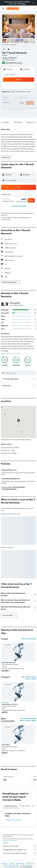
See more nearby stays (29, 639)
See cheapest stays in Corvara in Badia (29, 678)
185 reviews (18, 63)
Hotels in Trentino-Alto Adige (11, 865)
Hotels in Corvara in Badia (13, 820)
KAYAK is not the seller (19, 846)
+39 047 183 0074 (8, 60)
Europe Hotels (20, 863)
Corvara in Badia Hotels (11, 867)
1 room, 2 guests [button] (10, 74)
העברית (23, 4)
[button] (33, 3)
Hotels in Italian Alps (26, 865)
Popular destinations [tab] (27, 806)
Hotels (12, 863)
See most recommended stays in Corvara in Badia (28, 719)
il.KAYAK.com (5, 863)
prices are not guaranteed (10, 840)
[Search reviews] (20, 373)
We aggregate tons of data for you (19, 850)
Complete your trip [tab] (11, 806)
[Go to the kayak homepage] (13, 9)
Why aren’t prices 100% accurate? (19, 853)
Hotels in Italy (30, 863)
